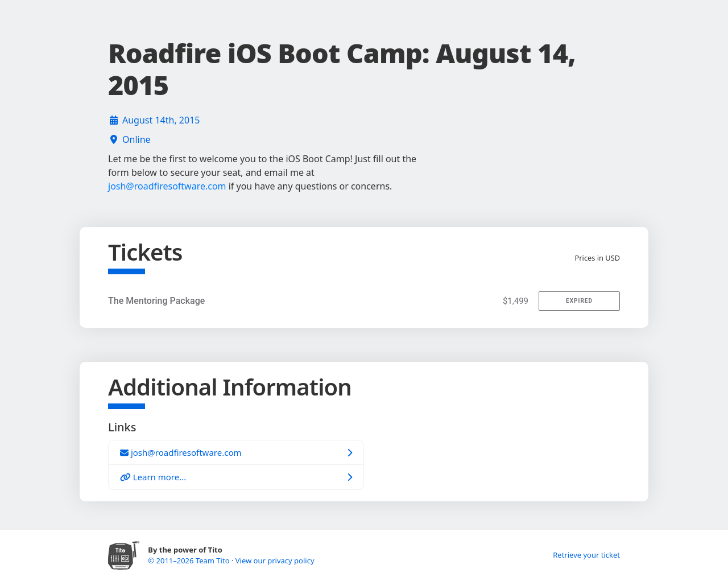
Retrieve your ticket (586, 555)
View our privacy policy (275, 561)
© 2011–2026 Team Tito (190, 561)
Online (136, 139)
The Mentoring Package (156, 301)
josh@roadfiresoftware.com (167, 186)
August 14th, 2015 (161, 120)
